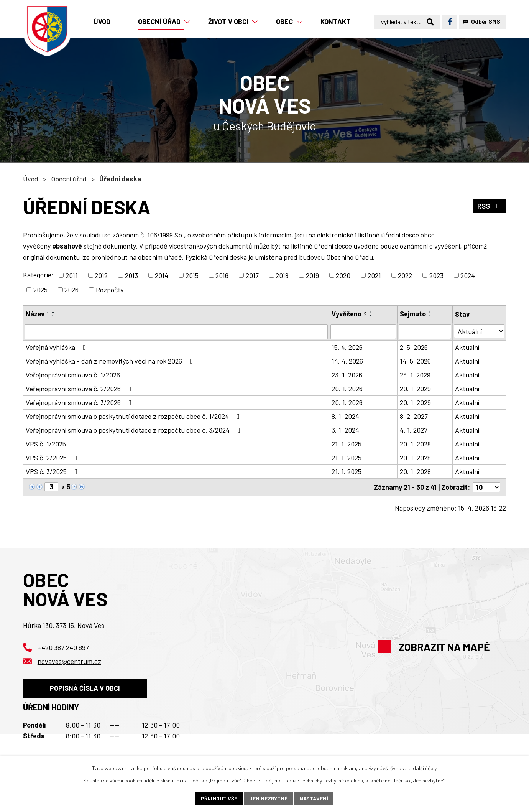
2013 (131, 275)
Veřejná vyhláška (57, 347)
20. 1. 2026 (347, 389)
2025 (40, 290)
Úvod (31, 179)
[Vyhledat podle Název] (176, 332)
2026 (71, 290)
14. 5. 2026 (415, 361)
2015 (192, 275)
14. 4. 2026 (347, 361)
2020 (343, 275)
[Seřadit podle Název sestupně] (53, 315)
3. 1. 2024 (345, 430)
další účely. (425, 768)
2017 (252, 275)
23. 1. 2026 (347, 375)
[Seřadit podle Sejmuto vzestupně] (430, 312)
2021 (374, 275)
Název (37, 314)
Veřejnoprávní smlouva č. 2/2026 (80, 389)
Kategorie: (38, 275)
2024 (468, 275)
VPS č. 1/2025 (53, 444)
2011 (72, 275)
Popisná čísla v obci (85, 688)
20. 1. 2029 (415, 389)
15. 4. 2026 (347, 347)
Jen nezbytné (268, 798)
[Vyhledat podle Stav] (479, 331)
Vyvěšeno (349, 314)
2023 (436, 275)
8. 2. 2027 (414, 416)
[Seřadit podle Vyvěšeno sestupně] (371, 315)
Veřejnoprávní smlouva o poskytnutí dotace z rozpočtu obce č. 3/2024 (135, 430)
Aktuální (467, 347)
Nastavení (314, 798)
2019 (312, 275)
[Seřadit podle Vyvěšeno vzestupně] (371, 312)
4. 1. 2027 (414, 430)
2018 (282, 275)
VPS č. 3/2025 (53, 471)
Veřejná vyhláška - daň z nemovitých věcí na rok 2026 (111, 361)
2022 (405, 275)
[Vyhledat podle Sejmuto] (425, 332)
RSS (490, 206)
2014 (162, 275)
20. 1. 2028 (415, 444)
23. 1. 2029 (415, 375)
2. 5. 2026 (414, 347)
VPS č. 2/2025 (53, 458)
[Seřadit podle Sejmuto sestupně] (430, 315)
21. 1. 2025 (347, 444)
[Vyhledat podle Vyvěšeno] (363, 332)
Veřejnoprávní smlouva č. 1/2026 (80, 375)
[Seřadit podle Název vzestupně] (53, 312)
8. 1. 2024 (345, 416)
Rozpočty (110, 290)
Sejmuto (413, 314)
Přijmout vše (219, 798)
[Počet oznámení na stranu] (486, 487)
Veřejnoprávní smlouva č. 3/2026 (80, 402)
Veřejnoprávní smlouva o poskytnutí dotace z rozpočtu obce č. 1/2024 (134, 416)
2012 (101, 275)
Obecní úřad (69, 179)
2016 (222, 275)
